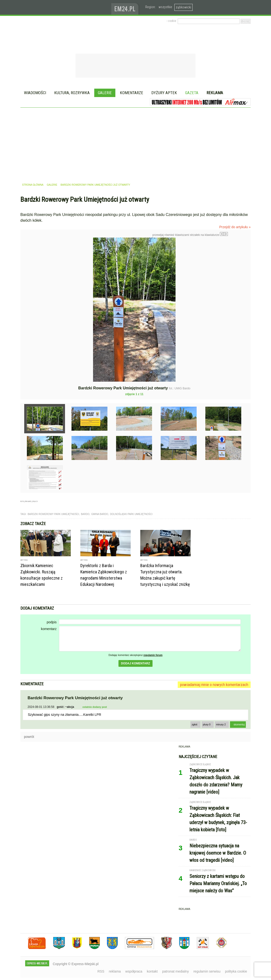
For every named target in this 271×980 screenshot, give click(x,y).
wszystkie (165, 7)
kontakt (152, 971)
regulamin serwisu (207, 971)
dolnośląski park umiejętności (131, 514)
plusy (207, 725)
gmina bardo (100, 514)
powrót (29, 737)
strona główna (33, 185)
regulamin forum (153, 655)
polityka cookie (236, 971)
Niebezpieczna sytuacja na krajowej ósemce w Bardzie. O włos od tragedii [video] (218, 853)
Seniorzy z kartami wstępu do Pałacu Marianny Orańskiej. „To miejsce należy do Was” (218, 883)
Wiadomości (35, 93)
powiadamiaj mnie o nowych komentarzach (214, 685)
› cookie (171, 21)
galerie (52, 185)
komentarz (49, 629)
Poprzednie (31, 284)
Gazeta (192, 93)
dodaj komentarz (135, 663)
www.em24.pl (126, 7)
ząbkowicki (183, 7)
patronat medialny (175, 971)
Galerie (105, 93)
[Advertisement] (135, 144)
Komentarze (132, 93)
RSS (101, 971)
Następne (238, 272)
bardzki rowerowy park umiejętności (53, 514)
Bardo (85, 514)
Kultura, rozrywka (72, 93)
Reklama (215, 93)
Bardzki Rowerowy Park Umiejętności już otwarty (95, 185)
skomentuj (239, 725)
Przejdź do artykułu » (235, 227)
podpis (52, 622)
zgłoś (194, 725)
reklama (115, 971)
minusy (221, 725)
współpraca (134, 971)
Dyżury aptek (164, 93)
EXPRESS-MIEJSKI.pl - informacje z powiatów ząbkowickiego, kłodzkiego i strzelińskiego (66, 7)
